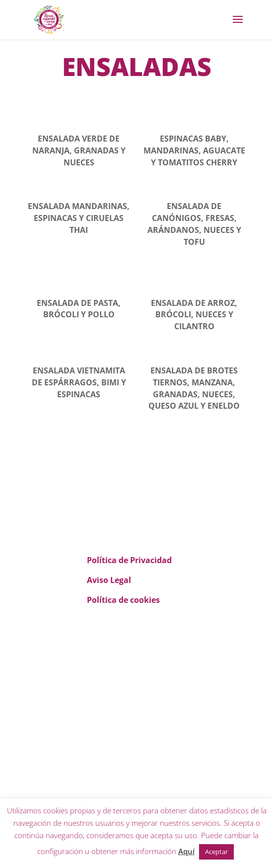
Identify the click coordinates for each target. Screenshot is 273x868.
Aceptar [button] (216, 852)
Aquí (186, 851)
